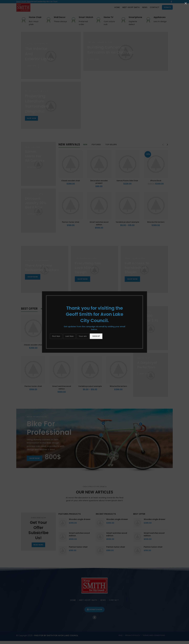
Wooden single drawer (80, 522)
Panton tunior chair (71, 225)
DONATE (167, 9)
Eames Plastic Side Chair (127, 184)
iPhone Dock (156, 184)
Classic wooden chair (71, 184)
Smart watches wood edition (99, 226)
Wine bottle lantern (156, 225)
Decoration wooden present (99, 185)
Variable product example (127, 226)
